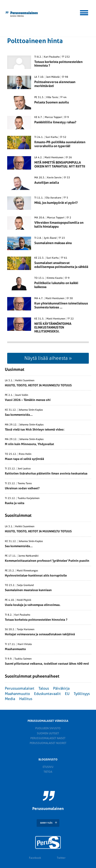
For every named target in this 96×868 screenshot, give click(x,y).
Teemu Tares (25, 484)
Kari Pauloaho (52, 57)
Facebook (35, 858)
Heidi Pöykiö (24, 600)
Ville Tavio (52, 97)
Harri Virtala (25, 644)
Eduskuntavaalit (47, 694)
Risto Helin (25, 454)
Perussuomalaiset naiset (48, 738)
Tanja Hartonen (26, 629)
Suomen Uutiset (48, 733)
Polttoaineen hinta (35, 41)
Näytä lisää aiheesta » (48, 358)
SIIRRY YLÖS (46, 823)
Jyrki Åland (50, 238)
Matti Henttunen (54, 158)
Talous (44, 688)
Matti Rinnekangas (27, 571)
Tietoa (48, 772)
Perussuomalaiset (20, 688)
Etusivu (48, 767)
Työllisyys (82, 694)
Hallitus (26, 699)
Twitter (61, 858)
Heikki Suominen (25, 381)
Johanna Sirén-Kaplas (31, 410)
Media (10, 699)
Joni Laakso (24, 469)
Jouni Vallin (22, 395)
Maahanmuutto (17, 694)
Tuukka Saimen (23, 659)
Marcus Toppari (53, 117)
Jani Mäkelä (53, 77)
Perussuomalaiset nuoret (48, 743)
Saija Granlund (25, 585)
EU (67, 694)
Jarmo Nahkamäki (28, 556)
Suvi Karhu (52, 137)
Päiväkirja (61, 688)
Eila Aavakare (53, 198)
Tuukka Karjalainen (29, 498)
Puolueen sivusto (48, 728)
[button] (84, 12)
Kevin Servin (54, 178)
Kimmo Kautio (55, 278)
